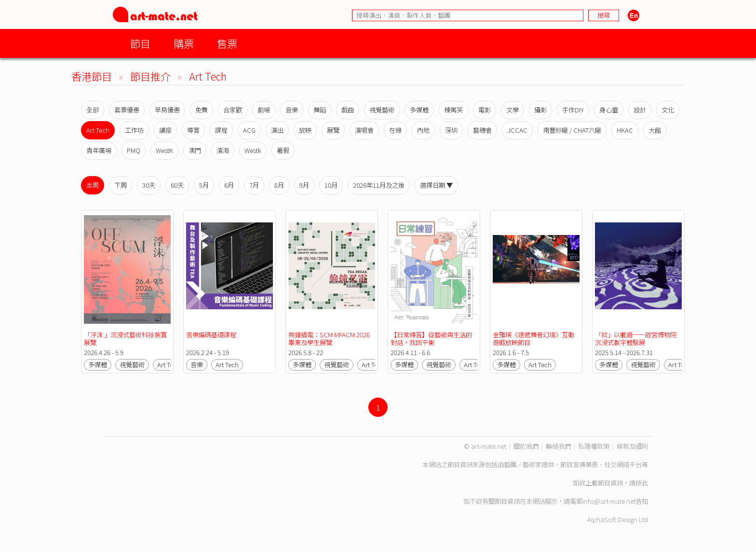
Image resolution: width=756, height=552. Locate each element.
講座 (165, 130)
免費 (202, 110)
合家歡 (233, 110)
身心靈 (609, 110)
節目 (140, 43)
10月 (331, 185)
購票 (184, 43)
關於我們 (526, 446)
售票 (227, 43)
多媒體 (419, 110)
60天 (177, 185)
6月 (229, 185)
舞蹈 (320, 110)
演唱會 (364, 130)
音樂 (292, 110)
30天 (149, 185)
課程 (221, 130)
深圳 (451, 130)
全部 (93, 110)
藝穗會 (482, 130)
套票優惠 (127, 110)
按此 (642, 483)
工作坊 (134, 130)
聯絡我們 (558, 446)
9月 (304, 185)
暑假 (283, 150)
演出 (277, 130)
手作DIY (573, 110)
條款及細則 (632, 446)
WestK (164, 150)
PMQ (134, 150)
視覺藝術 (382, 110)
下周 (121, 185)
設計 (640, 110)
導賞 (193, 130)
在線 (395, 130)
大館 (655, 130)
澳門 (195, 150)
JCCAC (517, 130)
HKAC (625, 130)
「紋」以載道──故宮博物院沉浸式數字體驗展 (636, 338)
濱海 (223, 150)
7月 (254, 185)
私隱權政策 (594, 446)
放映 (305, 130)
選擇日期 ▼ (436, 185)
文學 (513, 110)
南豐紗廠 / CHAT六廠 (572, 130)
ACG (249, 130)
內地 (423, 130)
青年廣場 (99, 150)
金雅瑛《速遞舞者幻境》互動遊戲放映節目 (533, 338)
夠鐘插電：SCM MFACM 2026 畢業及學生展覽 (330, 338)
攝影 (540, 110)
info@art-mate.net (609, 501)
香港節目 (92, 76)
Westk (253, 150)
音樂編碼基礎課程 (211, 335)
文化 (668, 110)
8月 (279, 185)
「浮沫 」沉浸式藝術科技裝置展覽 (125, 338)
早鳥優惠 (167, 110)
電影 (485, 110)
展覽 (333, 130)
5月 (204, 185)
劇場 (264, 110)
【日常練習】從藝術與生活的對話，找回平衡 (431, 338)
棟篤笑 (453, 110)
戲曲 (348, 110)
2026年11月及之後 (379, 185)
